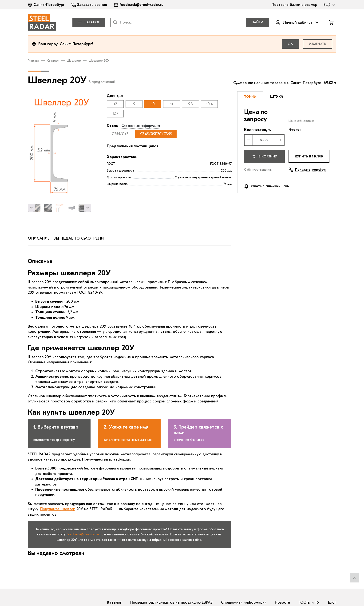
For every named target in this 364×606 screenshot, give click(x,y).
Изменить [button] (318, 44)
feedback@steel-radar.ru (85, 534)
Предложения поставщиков (133, 146)
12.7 (115, 113)
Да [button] (291, 44)
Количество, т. (257, 130)
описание (39, 238)
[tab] (250, 97)
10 (153, 104)
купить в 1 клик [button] (309, 156)
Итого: (295, 130)
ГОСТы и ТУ (309, 602)
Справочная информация (244, 602)
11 (172, 104)
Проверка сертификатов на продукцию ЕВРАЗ (171, 602)
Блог (332, 602)
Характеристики (122, 157)
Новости (283, 602)
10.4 (209, 104)
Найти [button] (257, 22)
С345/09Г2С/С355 (156, 134)
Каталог (53, 61)
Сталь (112, 126)
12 (115, 104)
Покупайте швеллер (58, 509)
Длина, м (115, 96)
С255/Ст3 (120, 134)
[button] (47, 5)
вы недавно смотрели (79, 238)
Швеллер (74, 61)
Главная (33, 61)
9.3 (190, 104)
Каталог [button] (89, 23)
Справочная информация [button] (141, 126)
